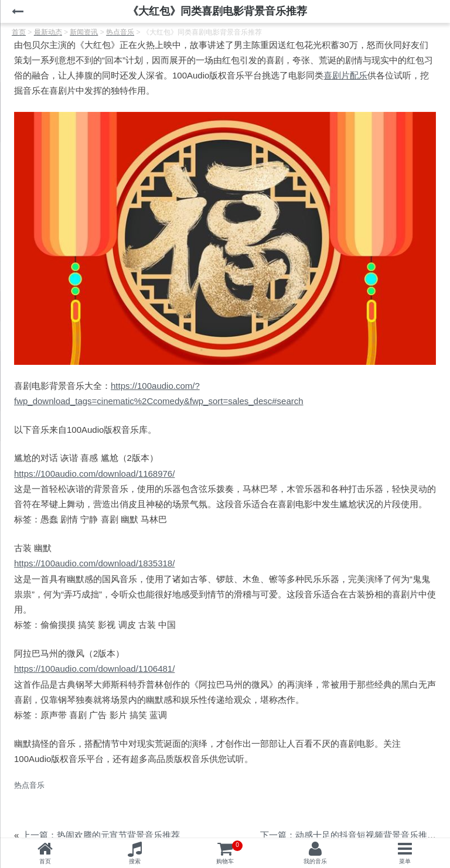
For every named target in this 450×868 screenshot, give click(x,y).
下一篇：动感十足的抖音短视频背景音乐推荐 (348, 835)
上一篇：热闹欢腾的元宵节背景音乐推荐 (101, 835)
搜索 (135, 861)
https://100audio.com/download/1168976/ (94, 474)
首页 (45, 861)
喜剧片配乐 (345, 75)
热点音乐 (29, 785)
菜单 (405, 861)
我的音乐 (315, 861)
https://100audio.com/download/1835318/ (94, 563)
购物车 (229, 852)
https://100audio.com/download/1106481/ (94, 669)
